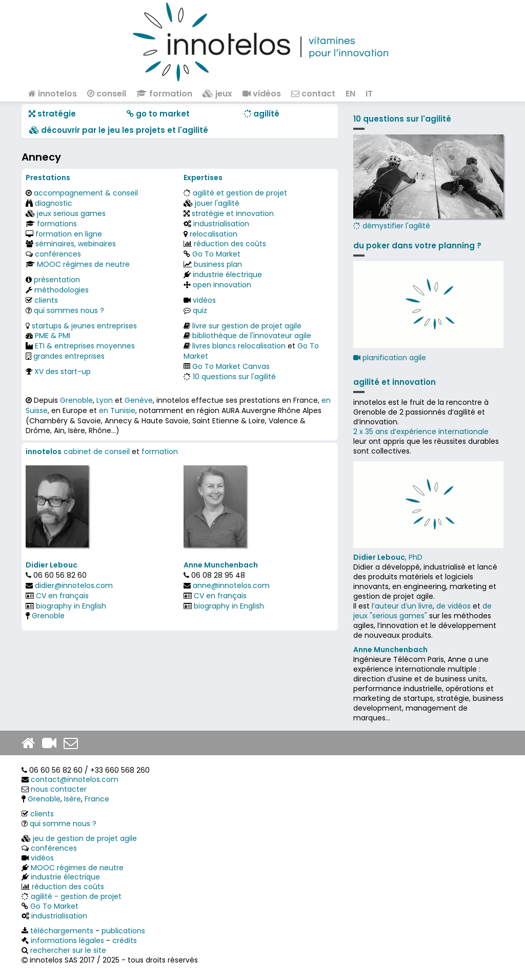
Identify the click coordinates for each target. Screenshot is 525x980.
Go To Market (216, 254)
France (97, 799)
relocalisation (214, 234)
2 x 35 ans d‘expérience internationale (421, 432)
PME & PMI (53, 336)
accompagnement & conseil (86, 193)
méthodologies (62, 290)
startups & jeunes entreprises (84, 326)
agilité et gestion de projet (240, 193)
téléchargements (62, 931)
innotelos (53, 94)
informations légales (67, 940)
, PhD (388, 557)
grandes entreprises (69, 356)
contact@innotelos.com (75, 779)
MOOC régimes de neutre (83, 264)
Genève (139, 400)
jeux (217, 94)
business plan (218, 264)
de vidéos (453, 606)
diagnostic (54, 203)
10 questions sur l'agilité (234, 377)
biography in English (71, 606)
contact (313, 94)
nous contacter (59, 789)
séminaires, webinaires (76, 244)
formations (57, 224)
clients (46, 300)
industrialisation (221, 224)
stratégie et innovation (233, 213)
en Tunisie (117, 410)
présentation (57, 280)
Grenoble (76, 400)
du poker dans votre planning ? (417, 246)
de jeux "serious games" (422, 611)
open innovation (222, 285)
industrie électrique (227, 275)
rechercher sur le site (68, 950)
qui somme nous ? (63, 824)
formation (164, 94)
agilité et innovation (395, 382)
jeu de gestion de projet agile (85, 838)
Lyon (105, 400)
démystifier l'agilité (428, 183)
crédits (125, 940)
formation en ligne (69, 234)
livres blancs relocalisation (239, 346)
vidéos (262, 94)
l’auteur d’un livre (402, 606)
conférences (58, 254)
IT (369, 94)
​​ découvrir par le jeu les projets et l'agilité (119, 130)
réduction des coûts (230, 244)
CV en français (62, 596)
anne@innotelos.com (231, 585)
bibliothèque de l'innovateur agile (252, 336)
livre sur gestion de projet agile (247, 326)
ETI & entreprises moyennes (85, 346)
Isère (73, 799)
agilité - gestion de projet (76, 896)
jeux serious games (71, 213)
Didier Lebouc (52, 565)
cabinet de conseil (97, 452)
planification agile (390, 358)
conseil (107, 94)
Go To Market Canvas (231, 366)
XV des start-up (63, 371)
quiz (200, 310)
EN (350, 94)
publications (123, 931)
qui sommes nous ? (69, 310)
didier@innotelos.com (74, 585)
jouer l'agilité (217, 203)
